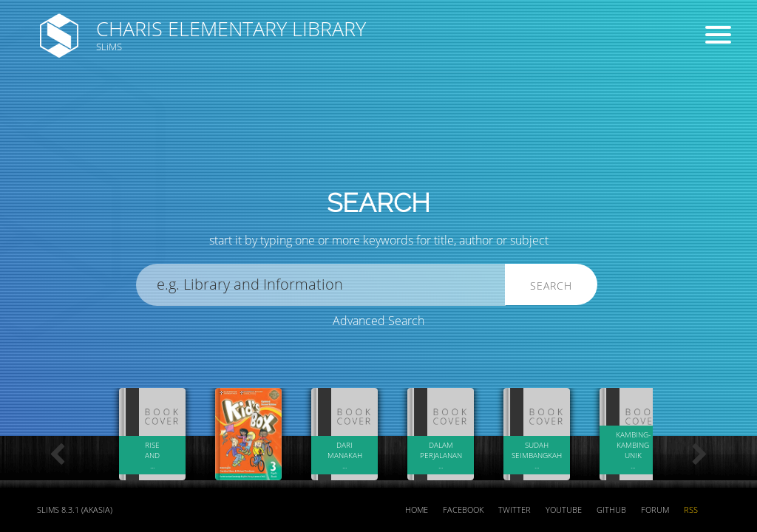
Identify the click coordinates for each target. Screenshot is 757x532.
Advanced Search (378, 321)
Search (551, 286)
